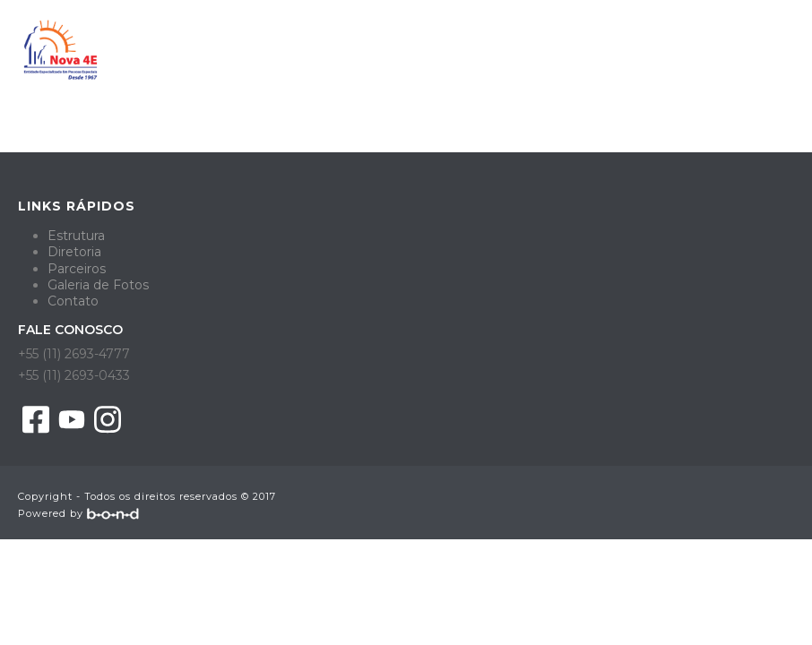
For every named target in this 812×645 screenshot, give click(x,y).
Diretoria (74, 252)
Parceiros (77, 269)
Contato (73, 301)
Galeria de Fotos (98, 285)
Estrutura (76, 236)
